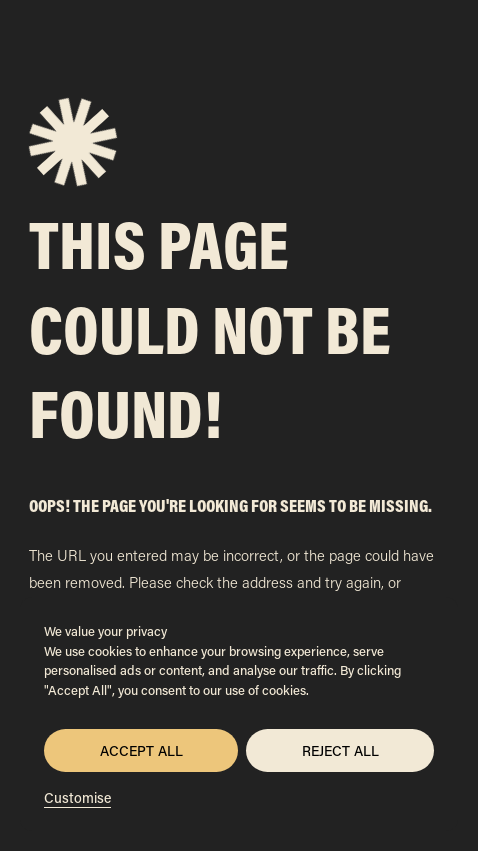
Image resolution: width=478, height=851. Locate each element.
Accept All (141, 750)
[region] (239, 714)
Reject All (340, 750)
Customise (77, 797)
